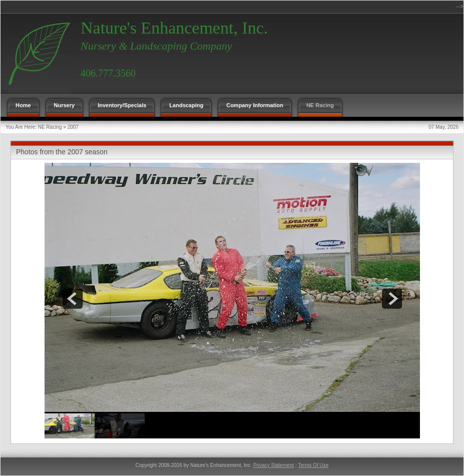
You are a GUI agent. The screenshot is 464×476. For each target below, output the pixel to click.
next (392, 299)
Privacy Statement (274, 465)
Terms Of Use (313, 465)
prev (73, 299)
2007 (73, 127)
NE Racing (50, 127)
